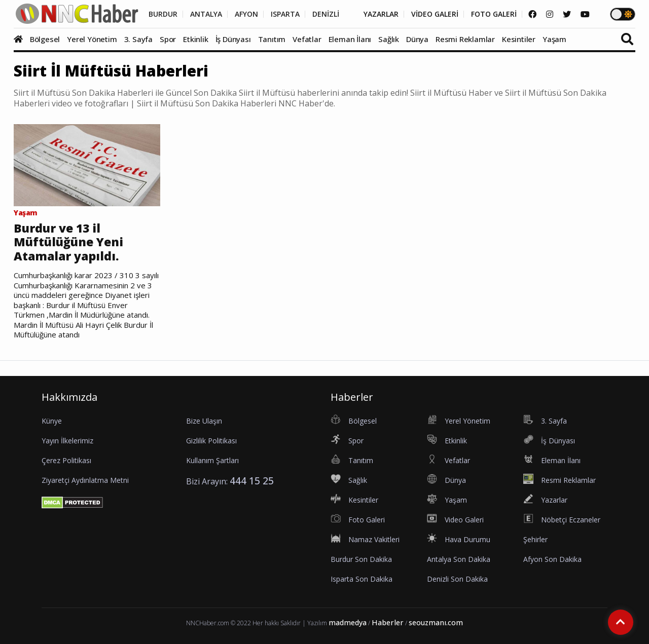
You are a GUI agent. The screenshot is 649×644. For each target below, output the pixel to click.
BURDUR (163, 14)
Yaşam (554, 39)
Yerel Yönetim (92, 39)
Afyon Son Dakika (552, 559)
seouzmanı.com (436, 622)
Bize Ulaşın (204, 421)
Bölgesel (45, 39)
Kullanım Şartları (212, 460)
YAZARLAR (381, 14)
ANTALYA (206, 14)
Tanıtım (272, 39)
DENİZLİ (326, 14)
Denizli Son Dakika (457, 579)
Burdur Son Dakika (361, 559)
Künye (52, 421)
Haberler (388, 622)
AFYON (246, 14)
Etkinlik (195, 39)
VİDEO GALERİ (435, 14)
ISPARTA (285, 14)
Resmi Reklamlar (465, 39)
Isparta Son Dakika (362, 579)
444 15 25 (252, 481)
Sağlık (389, 39)
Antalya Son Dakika (459, 559)
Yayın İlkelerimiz (67, 441)
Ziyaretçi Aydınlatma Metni (85, 480)
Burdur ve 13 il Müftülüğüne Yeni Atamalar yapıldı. (68, 242)
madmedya (348, 622)
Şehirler (535, 539)
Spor (168, 39)
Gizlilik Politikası (211, 441)
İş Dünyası (233, 39)
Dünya (417, 39)
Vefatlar (307, 39)
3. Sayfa (138, 39)
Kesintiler (519, 39)
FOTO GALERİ (494, 14)
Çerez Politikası (66, 460)
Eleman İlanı (350, 39)
